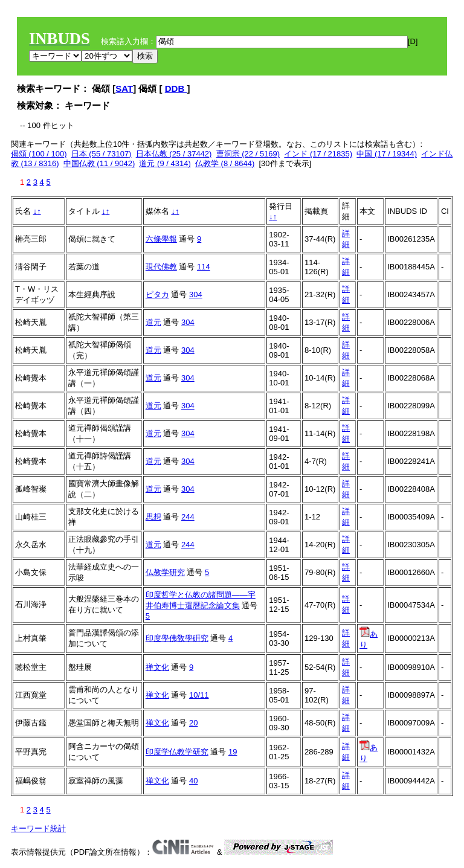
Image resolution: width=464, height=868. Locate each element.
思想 (153, 517)
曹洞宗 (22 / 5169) (248, 154)
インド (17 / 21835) (318, 154)
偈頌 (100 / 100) (39, 154)
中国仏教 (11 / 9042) (99, 163)
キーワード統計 (38, 828)
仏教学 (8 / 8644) (225, 163)
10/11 (199, 695)
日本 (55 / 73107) (101, 154)
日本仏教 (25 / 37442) (174, 154)
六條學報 (161, 239)
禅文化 (157, 667)
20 (193, 723)
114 (204, 267)
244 (188, 517)
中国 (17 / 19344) (387, 154)
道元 (153, 322)
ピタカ (157, 294)
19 (233, 752)
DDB (176, 88)
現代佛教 (161, 267)
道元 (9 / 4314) (165, 163)
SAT (124, 88)
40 (193, 781)
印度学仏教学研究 (177, 752)
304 (196, 294)
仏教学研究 (165, 572)
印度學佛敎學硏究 (177, 638)
